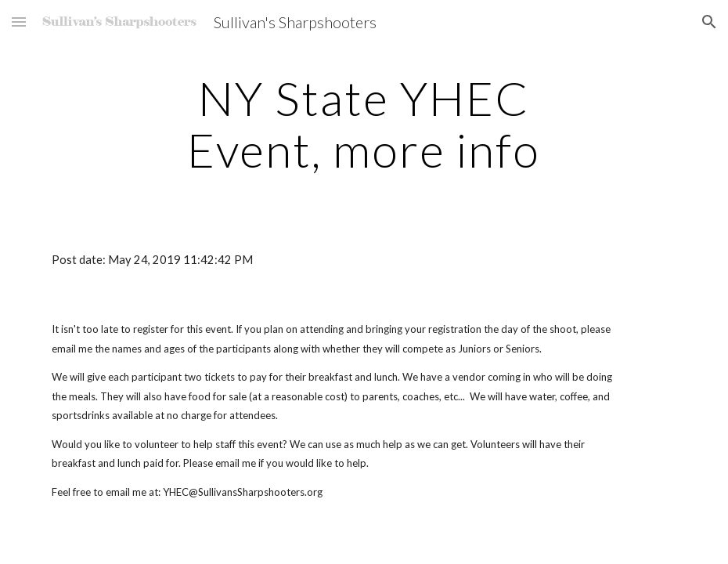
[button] (19, 22)
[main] (364, 124)
